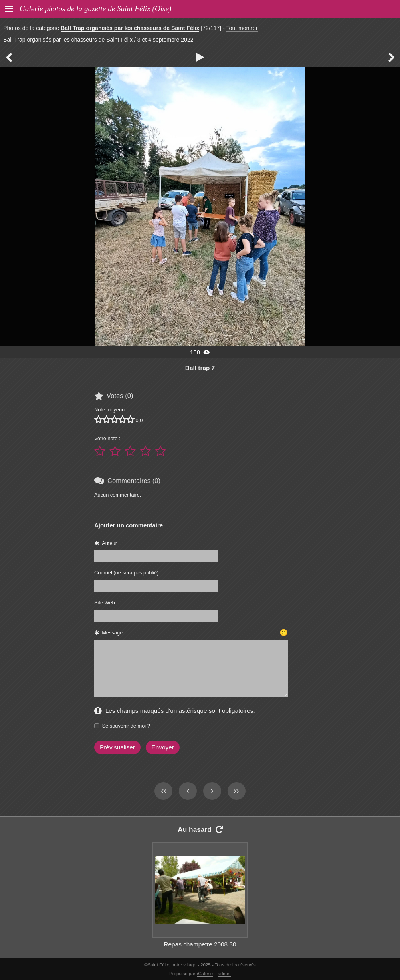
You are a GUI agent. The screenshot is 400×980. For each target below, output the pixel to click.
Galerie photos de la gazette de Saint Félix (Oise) (95, 9)
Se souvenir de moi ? (126, 726)
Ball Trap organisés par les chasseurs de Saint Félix (130, 28)
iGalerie (205, 974)
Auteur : (111, 543)
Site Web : (106, 603)
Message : (114, 633)
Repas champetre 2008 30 (200, 944)
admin (224, 974)
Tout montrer (242, 28)
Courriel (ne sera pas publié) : (128, 573)
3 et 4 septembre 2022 (165, 40)
